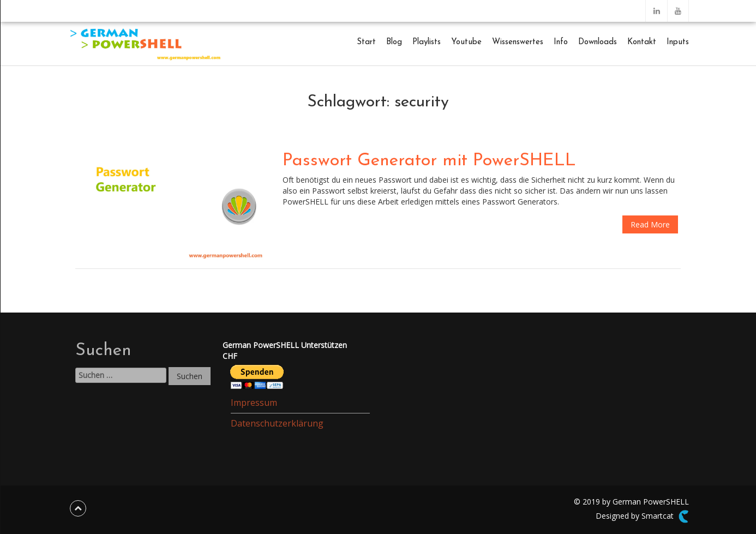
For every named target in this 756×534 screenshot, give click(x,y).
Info (561, 42)
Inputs (678, 42)
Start (366, 42)
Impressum (254, 403)
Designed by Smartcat (642, 517)
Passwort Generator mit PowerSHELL (429, 161)
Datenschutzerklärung (277, 423)
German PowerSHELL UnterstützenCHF (285, 350)
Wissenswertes (518, 42)
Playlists (427, 42)
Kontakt (642, 42)
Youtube (466, 42)
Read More (650, 224)
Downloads (598, 42)
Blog (394, 42)
